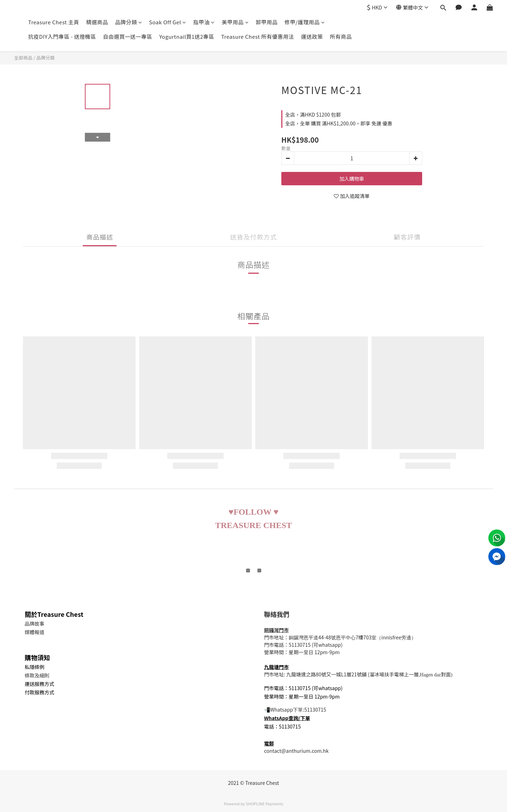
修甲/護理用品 (305, 22)
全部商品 (23, 58)
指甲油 (204, 22)
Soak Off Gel (167, 22)
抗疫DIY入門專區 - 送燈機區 (62, 36)
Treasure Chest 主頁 (54, 22)
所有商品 (341, 36)
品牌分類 (129, 22)
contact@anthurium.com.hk (296, 751)
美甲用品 (235, 22)
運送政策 (312, 36)
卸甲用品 (267, 22)
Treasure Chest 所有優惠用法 (258, 36)
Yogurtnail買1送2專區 (187, 36)
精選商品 (97, 22)
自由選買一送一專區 (128, 36)
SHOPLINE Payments (264, 804)
